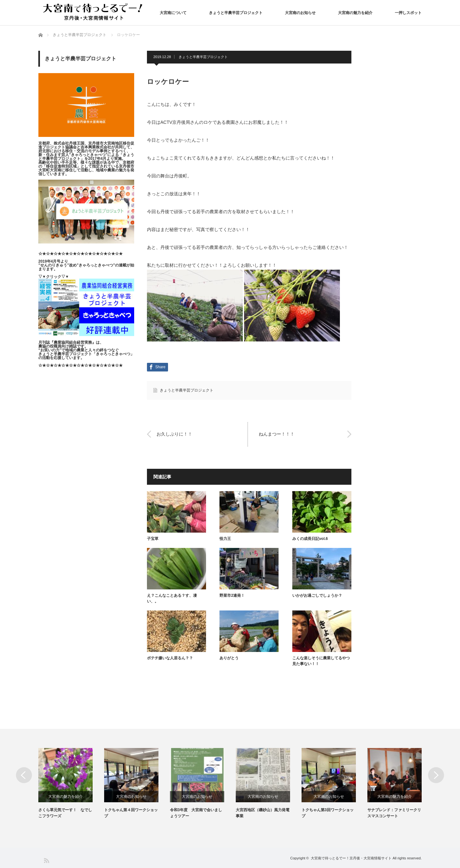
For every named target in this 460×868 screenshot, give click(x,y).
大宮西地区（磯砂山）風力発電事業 (263, 813)
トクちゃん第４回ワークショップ (131, 813)
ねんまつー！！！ (277, 434)
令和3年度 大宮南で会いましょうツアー (196, 813)
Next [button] (436, 775)
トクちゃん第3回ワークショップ (328, 813)
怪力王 (225, 539)
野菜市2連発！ (232, 595)
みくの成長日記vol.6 (310, 539)
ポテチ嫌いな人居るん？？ (170, 658)
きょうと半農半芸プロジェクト (236, 13)
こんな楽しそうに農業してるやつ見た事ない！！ (321, 661)
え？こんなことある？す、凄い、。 (172, 598)
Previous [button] (24, 775)
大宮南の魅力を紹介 (355, 13)
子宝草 (153, 539)
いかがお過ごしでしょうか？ (317, 595)
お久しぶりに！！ (174, 434)
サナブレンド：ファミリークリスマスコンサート (394, 813)
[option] (71, 784)
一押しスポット (408, 13)
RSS (46, 860)
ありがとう (229, 658)
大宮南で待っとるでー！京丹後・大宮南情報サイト (351, 858)
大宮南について (173, 13)
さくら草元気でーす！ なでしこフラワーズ (65, 813)
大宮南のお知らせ (300, 13)
